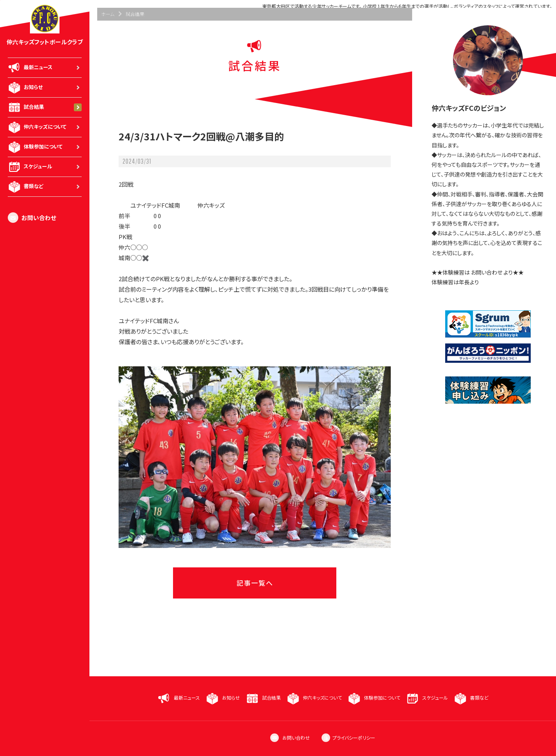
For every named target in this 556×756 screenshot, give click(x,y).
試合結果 (45, 107)
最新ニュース (45, 68)
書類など (45, 187)
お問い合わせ (32, 218)
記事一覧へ (255, 583)
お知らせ (45, 87)
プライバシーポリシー (348, 738)
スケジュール (45, 167)
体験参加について (45, 147)
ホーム (108, 14)
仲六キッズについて (45, 127)
